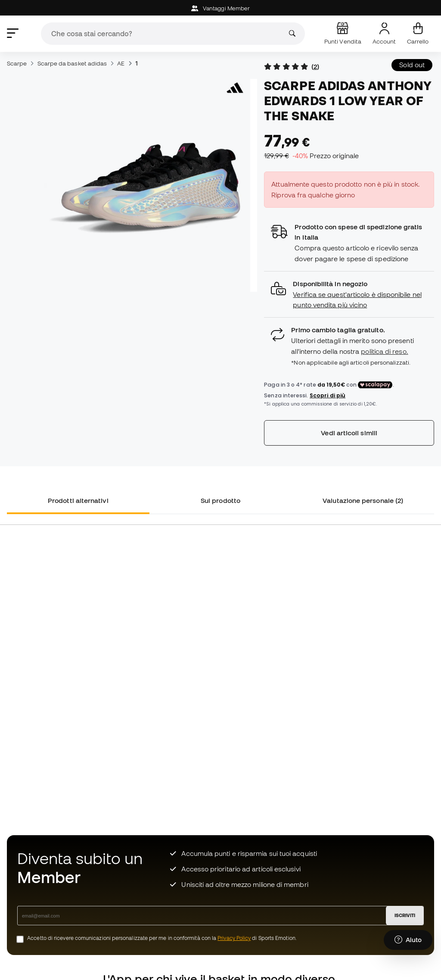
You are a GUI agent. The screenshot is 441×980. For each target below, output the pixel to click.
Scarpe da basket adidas (72, 63)
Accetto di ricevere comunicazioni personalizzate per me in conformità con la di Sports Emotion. (162, 938)
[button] (349, 295)
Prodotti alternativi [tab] (78, 500)
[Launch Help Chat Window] (408, 940)
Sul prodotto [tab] (220, 500)
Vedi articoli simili (349, 433)
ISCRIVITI (405, 915)
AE (121, 63)
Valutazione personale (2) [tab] (363, 500)
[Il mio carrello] (418, 34)
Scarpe (17, 63)
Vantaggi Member (220, 8)
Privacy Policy (234, 938)
